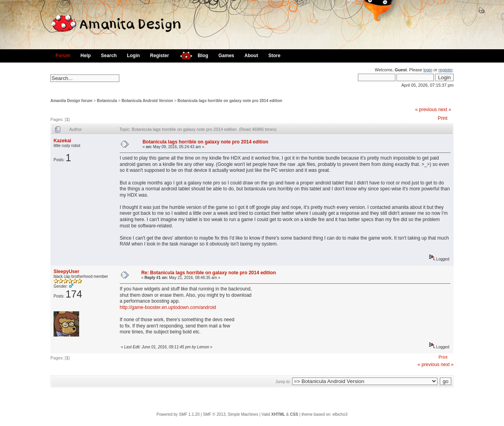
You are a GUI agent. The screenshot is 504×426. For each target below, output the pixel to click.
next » (445, 110)
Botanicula (107, 101)
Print (443, 118)
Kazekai (62, 141)
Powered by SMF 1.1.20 (178, 414)
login (428, 70)
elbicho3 (340, 414)
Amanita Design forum (71, 101)
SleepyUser (66, 272)
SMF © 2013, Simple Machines (231, 414)
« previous (426, 110)
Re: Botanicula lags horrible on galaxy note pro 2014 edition (209, 273)
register (446, 70)
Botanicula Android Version (147, 101)
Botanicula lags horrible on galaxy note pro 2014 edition (230, 101)
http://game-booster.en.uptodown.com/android (168, 307)
